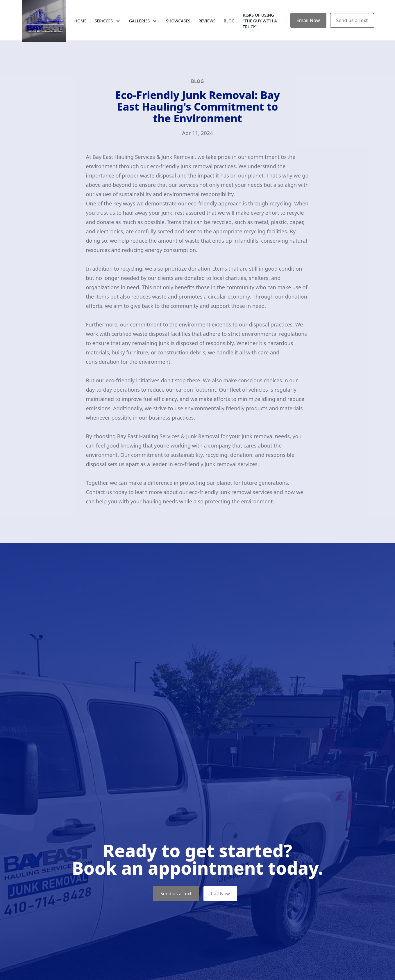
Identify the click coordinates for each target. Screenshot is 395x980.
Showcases (178, 26)
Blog (229, 26)
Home (81, 26)
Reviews (207, 26)
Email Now (308, 26)
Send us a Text (352, 26)
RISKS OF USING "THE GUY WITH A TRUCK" (260, 26)
